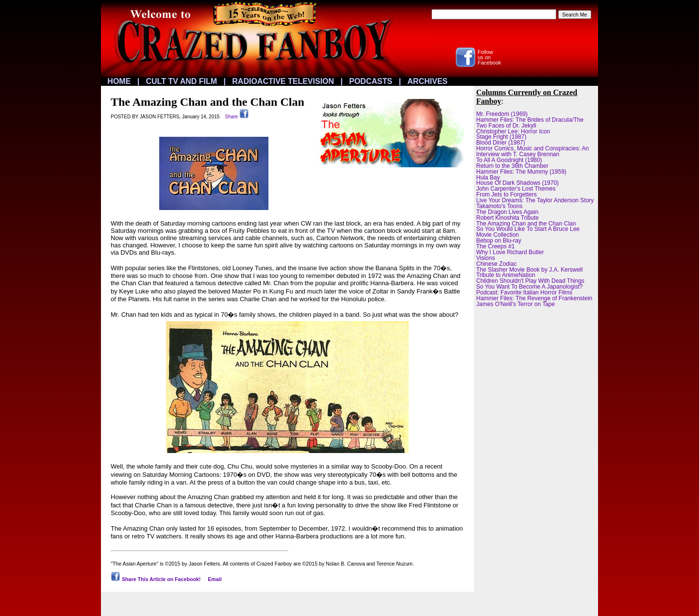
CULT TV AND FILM (182, 81)
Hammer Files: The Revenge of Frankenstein (534, 298)
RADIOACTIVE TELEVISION (283, 81)
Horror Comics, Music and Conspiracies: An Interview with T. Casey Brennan (533, 151)
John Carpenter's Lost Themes (516, 189)
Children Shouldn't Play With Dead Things (530, 281)
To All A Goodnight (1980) (509, 160)
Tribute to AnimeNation (506, 275)
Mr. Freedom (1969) (502, 114)
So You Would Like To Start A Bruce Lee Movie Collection (528, 232)
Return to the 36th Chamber (512, 166)
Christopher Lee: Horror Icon (513, 131)
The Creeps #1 (495, 246)
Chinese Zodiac (496, 264)
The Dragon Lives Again (507, 212)
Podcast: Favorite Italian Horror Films (524, 292)
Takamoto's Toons (499, 206)
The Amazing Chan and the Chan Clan (526, 224)
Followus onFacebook (489, 57)
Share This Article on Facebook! (156, 579)
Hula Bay (488, 178)
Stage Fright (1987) (501, 137)
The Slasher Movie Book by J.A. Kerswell (529, 270)
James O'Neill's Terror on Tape (516, 304)
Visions (485, 258)
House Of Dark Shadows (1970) (517, 183)
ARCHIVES (427, 81)
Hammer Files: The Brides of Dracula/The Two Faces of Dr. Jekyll (530, 123)
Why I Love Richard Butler (510, 252)
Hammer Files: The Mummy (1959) (521, 172)
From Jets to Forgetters (507, 195)
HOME (119, 81)
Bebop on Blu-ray (499, 241)
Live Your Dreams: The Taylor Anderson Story (535, 200)
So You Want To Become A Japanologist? (530, 287)
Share (237, 117)
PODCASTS (371, 81)
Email (215, 579)
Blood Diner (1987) (501, 143)
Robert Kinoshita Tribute (508, 218)
